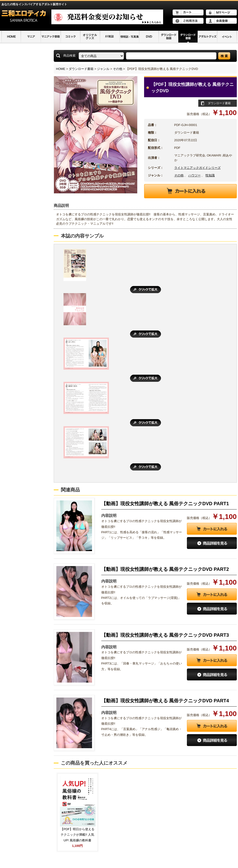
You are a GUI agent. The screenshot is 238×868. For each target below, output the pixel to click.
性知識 (210, 175)
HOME (61, 69)
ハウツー (194, 175)
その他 (118, 69)
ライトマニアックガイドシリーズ (197, 168)
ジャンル (103, 69)
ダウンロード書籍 (81, 69)
